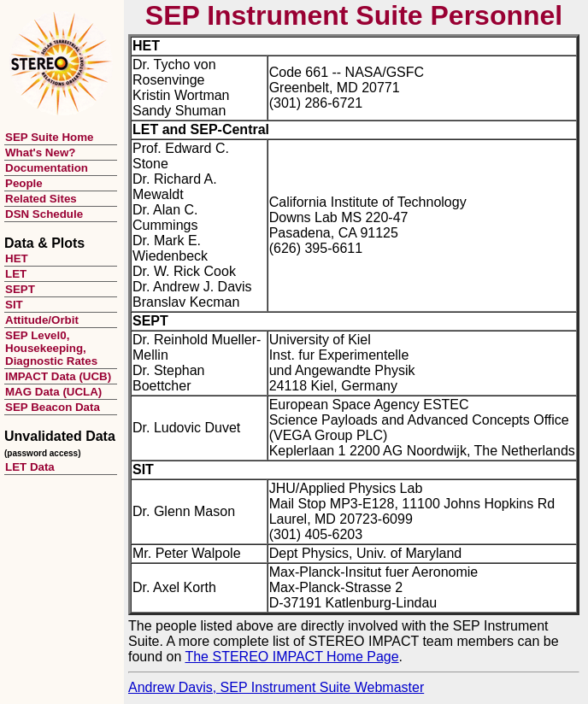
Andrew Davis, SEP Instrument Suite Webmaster (276, 687)
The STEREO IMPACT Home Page (291, 657)
